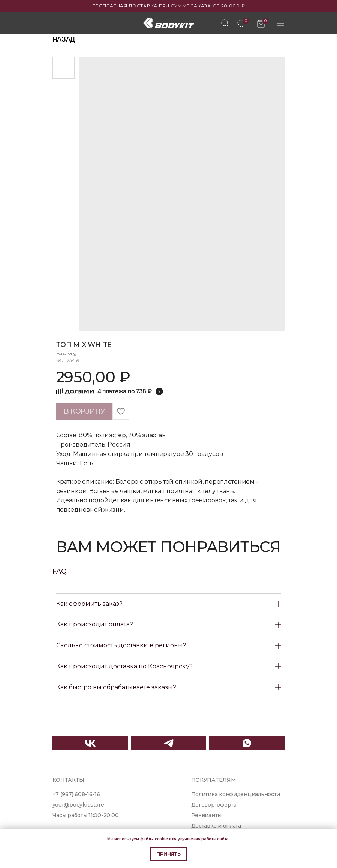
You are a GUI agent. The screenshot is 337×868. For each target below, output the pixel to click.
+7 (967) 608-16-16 (76, 794)
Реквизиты (207, 815)
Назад (64, 39)
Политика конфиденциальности (236, 794)
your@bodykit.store (78, 805)
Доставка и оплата (216, 826)
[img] (225, 23)
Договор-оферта (214, 805)
